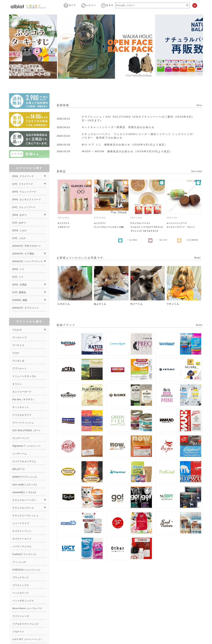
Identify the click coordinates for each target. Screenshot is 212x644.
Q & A (107, 5)
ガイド (70, 5)
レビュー (89, 5)
